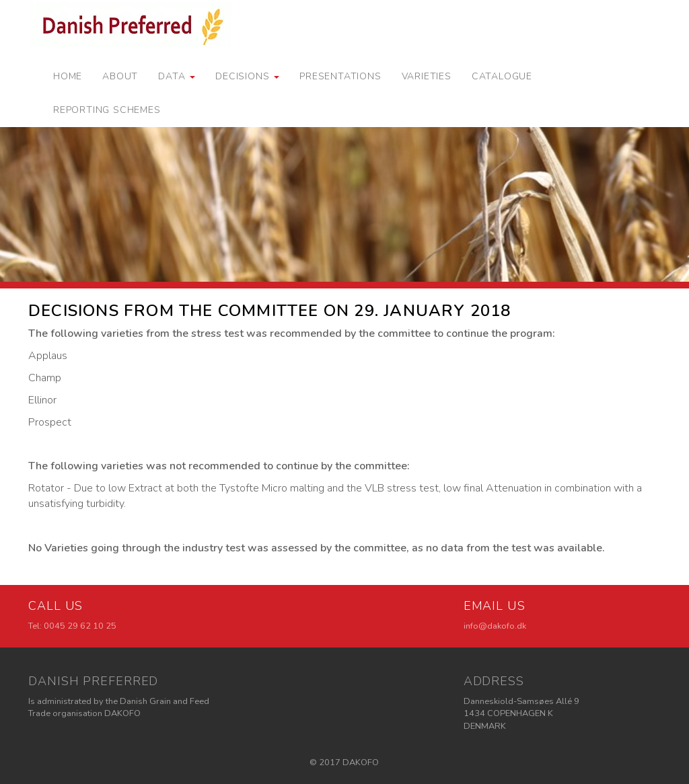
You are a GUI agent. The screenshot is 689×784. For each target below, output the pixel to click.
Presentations (340, 76)
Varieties (427, 76)
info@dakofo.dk (495, 626)
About (120, 76)
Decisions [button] (247, 76)
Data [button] (177, 76)
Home (68, 76)
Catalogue (502, 76)
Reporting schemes (107, 110)
